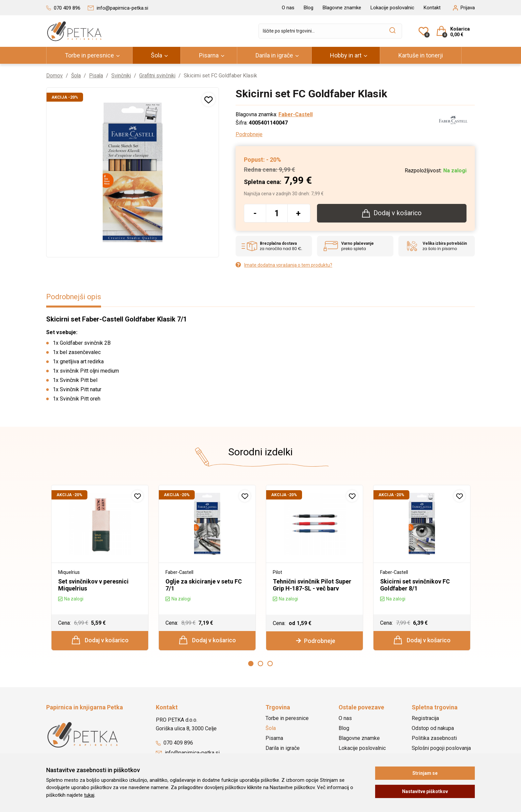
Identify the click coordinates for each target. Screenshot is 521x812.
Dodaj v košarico (100, 640)
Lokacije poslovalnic (392, 8)
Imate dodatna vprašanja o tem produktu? (284, 265)
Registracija (425, 719)
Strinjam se (425, 773)
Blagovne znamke (342, 8)
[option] (100, 568)
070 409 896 (174, 743)
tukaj (89, 795)
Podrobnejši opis (74, 297)
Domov (54, 76)
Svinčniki (123, 76)
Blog (309, 8)
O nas (288, 8)
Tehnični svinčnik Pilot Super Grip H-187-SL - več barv (312, 585)
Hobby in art (346, 55)
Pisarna (209, 55)
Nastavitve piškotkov (425, 791)
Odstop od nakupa (433, 728)
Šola (156, 55)
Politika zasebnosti (434, 738)
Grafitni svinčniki (160, 76)
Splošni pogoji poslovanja (441, 748)
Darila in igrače (274, 55)
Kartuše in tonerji (421, 55)
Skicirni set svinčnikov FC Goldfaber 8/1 (415, 585)
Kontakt (432, 8)
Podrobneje (249, 134)
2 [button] (260, 664)
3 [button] (270, 664)
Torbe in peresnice (89, 55)
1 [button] (251, 664)
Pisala (97, 76)
